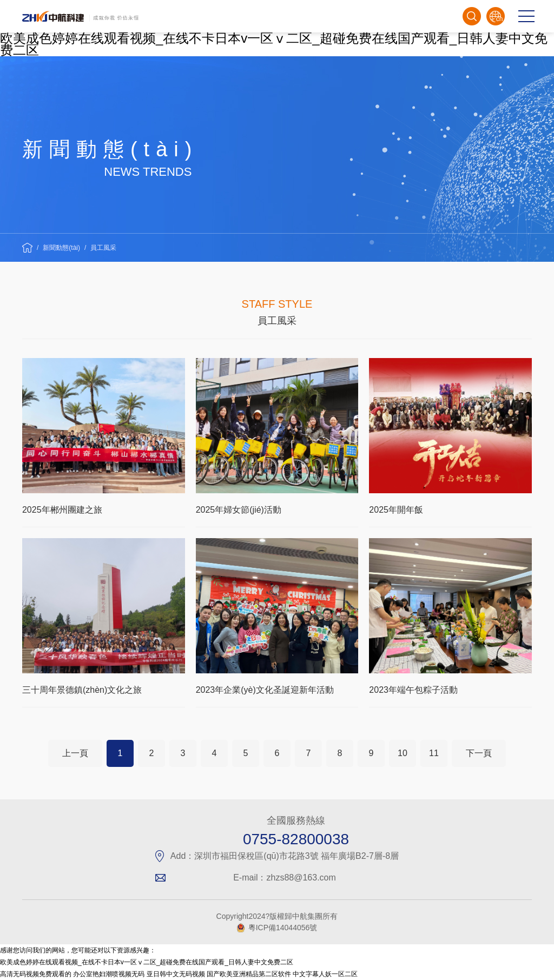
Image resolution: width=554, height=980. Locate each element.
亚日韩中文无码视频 (176, 974)
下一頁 (479, 753)
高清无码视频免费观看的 (36, 974)
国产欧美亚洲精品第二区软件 (249, 974)
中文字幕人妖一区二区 (325, 974)
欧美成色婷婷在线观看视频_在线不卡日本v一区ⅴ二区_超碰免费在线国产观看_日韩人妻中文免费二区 (274, 44)
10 (403, 753)
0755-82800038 (296, 839)
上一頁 (75, 753)
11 (434, 753)
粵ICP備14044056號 (283, 928)
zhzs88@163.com (301, 878)
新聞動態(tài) (61, 248)
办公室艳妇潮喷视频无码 (109, 974)
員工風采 (103, 248)
